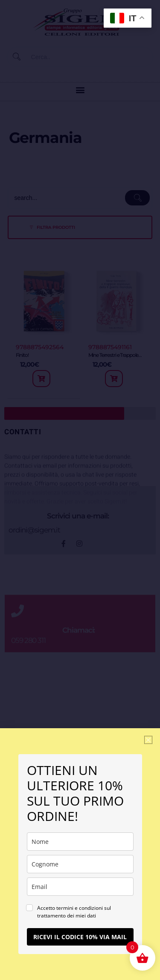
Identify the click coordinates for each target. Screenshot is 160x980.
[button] (148, 740)
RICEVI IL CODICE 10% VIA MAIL (80, 937)
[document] (80, 490)
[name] (80, 842)
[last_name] (80, 864)
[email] (80, 887)
